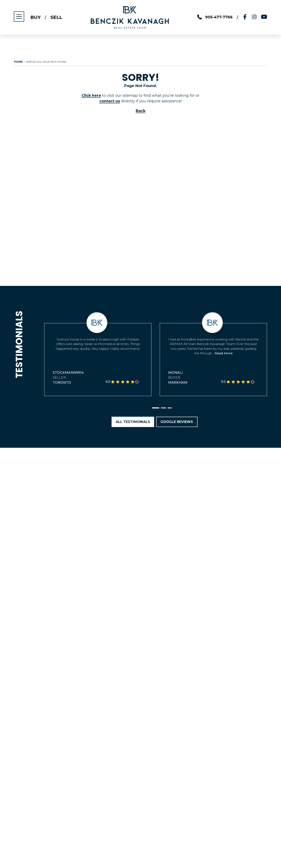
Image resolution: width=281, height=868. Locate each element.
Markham (178, 383)
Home (18, 62)
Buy (36, 17)
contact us (110, 101)
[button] (156, 408)
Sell (57, 17)
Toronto (62, 383)
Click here (91, 96)
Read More (224, 353)
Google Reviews (177, 422)
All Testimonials (133, 422)
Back (140, 111)
